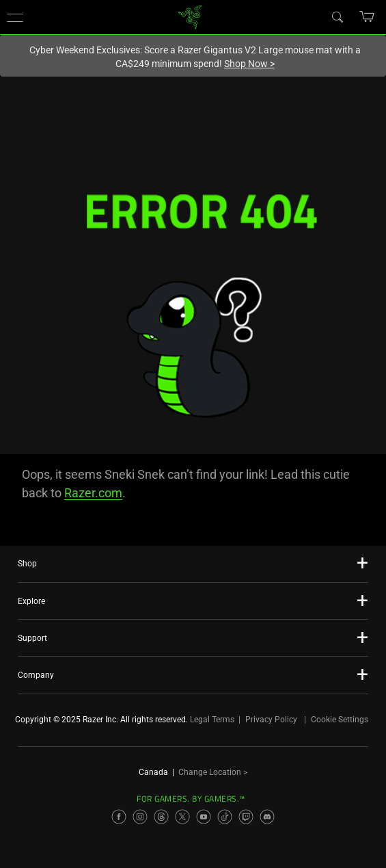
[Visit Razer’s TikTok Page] (225, 817)
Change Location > (213, 772)
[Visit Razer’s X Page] (182, 817)
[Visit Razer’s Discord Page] (267, 817)
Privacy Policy (271, 720)
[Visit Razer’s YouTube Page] (204, 817)
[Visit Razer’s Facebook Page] (119, 817)
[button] (15, 17)
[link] (190, 16)
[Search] (337, 16)
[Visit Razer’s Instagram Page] (140, 817)
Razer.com (93, 493)
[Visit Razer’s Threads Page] (161, 817)
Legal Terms (212, 720)
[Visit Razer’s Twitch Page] (246, 817)
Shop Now (249, 64)
